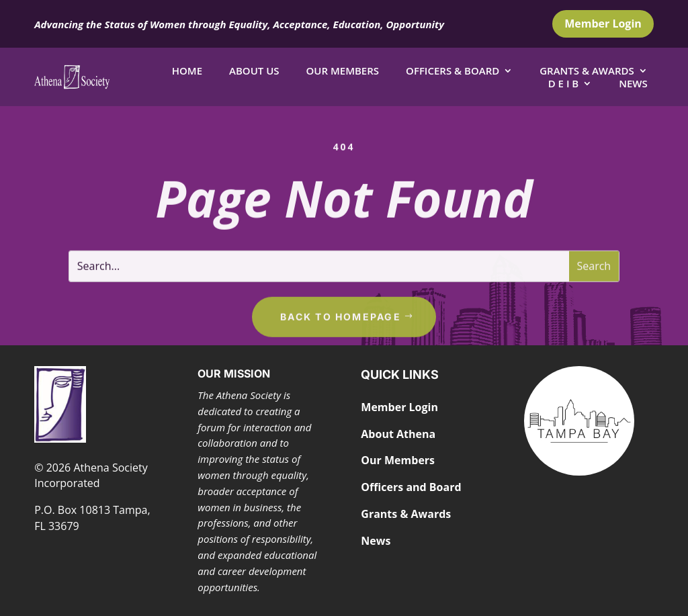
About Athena (398, 434)
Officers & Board (453, 71)
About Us (254, 71)
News (633, 83)
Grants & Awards (587, 71)
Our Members (343, 71)
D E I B (564, 83)
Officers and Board (411, 487)
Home (187, 71)
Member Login (603, 24)
